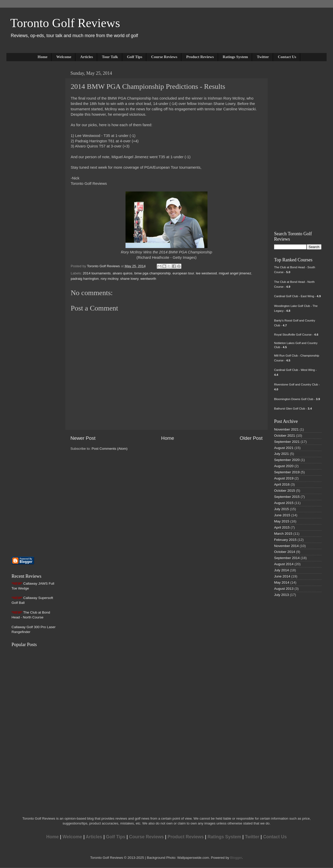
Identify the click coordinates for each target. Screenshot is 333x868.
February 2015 (285, 540)
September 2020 (287, 460)
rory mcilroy (110, 279)
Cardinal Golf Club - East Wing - (297, 296)
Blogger (236, 858)
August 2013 (284, 589)
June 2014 (282, 576)
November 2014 (286, 546)
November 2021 (286, 429)
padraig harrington (85, 279)
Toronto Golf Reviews (65, 23)
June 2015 (282, 515)
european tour (183, 273)
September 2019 (287, 472)
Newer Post (83, 438)
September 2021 (287, 442)
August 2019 (284, 478)
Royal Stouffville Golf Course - (296, 335)
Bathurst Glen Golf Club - (293, 409)
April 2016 (282, 484)
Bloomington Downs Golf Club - (297, 399)
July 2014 (282, 570)
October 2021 (285, 436)
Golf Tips (134, 57)
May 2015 (282, 521)
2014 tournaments (97, 273)
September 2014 (287, 558)
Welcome (64, 57)
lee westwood (206, 273)
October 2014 (285, 552)
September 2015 (287, 497)
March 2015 (283, 534)
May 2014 (282, 582)
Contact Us (287, 57)
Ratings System (235, 57)
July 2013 (282, 595)
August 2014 (284, 564)
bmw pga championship (152, 273)
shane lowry (129, 279)
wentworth (148, 279)
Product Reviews (200, 57)
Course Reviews (164, 57)
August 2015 (284, 503)
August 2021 (284, 448)
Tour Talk (110, 57)
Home (43, 57)
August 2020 (284, 466)
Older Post (251, 438)
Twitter (263, 57)
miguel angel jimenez (235, 273)
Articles (87, 57)
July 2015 (282, 509)
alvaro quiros (123, 273)
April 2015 (282, 527)
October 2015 (285, 491)
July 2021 (282, 454)
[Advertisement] (27, 145)
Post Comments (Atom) (110, 449)
